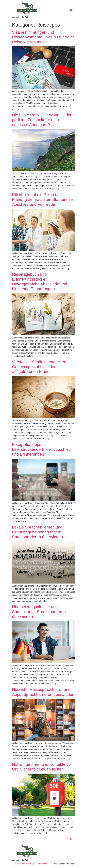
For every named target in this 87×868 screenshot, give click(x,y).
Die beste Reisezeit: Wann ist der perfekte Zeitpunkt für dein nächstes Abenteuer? (42, 120)
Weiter (71, 839)
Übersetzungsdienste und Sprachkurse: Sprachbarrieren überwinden (39, 612)
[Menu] (71, 10)
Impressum (42, 864)
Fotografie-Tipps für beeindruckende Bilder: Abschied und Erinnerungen (41, 449)
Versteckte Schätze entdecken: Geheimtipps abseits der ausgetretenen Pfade (40, 367)
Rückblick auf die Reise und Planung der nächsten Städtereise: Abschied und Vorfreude (43, 199)
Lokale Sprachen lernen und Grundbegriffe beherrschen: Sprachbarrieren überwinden (38, 532)
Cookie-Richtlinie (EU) (24, 864)
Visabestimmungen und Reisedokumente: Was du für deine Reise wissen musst (43, 37)
